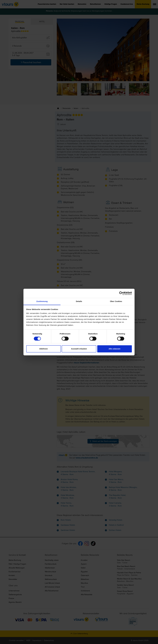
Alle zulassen (114, 349)
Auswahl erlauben (79, 349)
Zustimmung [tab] (42, 301)
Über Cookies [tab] (116, 301)
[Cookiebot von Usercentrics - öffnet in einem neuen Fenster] (121, 293)
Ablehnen (43, 349)
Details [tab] (79, 301)
